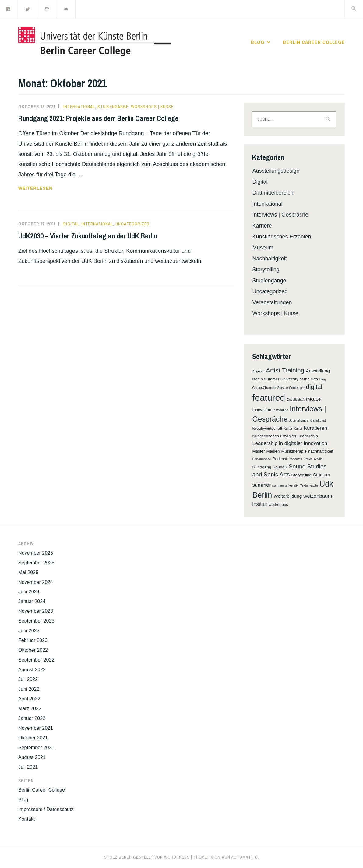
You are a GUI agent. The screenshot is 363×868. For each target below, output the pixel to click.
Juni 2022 (29, 689)
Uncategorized (132, 224)
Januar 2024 (32, 601)
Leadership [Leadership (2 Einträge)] (308, 436)
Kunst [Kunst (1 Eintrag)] (298, 429)
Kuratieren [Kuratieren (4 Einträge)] (315, 428)
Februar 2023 (33, 640)
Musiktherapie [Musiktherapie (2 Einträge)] (294, 451)
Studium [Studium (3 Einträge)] (322, 475)
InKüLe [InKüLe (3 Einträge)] (313, 399)
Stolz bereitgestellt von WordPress (147, 857)
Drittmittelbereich (273, 193)
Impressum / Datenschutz (46, 809)
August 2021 (32, 757)
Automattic (245, 857)
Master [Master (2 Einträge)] (258, 451)
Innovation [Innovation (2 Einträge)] (262, 410)
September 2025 (36, 563)
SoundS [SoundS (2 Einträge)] (280, 467)
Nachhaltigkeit (269, 259)
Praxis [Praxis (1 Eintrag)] (308, 459)
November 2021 (36, 728)
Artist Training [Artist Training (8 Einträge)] (285, 370)
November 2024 (36, 582)
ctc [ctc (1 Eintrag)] (302, 388)
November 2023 (36, 611)
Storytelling (266, 270)
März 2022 (30, 709)
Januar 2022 (32, 718)
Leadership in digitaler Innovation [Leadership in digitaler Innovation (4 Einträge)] (290, 443)
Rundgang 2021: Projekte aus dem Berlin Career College (98, 118)
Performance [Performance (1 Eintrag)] (261, 459)
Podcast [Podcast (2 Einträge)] (280, 459)
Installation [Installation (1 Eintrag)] (280, 410)
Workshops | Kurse (152, 107)
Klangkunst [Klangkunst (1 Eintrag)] (318, 420)
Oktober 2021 (33, 738)
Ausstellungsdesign (276, 171)
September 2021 (36, 748)
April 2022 (29, 699)
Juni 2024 (29, 592)
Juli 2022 (28, 679)
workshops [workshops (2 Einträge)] (278, 505)
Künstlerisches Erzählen (282, 237)
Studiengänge (113, 107)
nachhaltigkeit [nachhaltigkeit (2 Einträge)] (321, 451)
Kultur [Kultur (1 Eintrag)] (288, 429)
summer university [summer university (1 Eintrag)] (285, 485)
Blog (258, 42)
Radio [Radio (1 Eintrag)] (318, 459)
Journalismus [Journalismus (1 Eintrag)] (299, 420)
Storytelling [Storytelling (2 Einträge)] (301, 475)
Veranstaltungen (272, 302)
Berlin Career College (314, 42)
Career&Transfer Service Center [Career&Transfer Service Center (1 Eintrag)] (275, 388)
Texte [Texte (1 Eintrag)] (304, 485)
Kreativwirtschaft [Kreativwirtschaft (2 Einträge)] (267, 428)
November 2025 (36, 553)
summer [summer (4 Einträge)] (261, 485)
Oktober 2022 (33, 650)
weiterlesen (35, 188)
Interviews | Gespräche (280, 215)
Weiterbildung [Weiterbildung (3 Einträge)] (288, 496)
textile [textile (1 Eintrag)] (314, 485)
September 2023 (36, 621)
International (79, 107)
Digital (71, 224)
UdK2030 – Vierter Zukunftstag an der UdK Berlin (88, 236)
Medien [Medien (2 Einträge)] (273, 451)
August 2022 (32, 670)
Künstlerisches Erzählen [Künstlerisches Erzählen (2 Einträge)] (274, 436)
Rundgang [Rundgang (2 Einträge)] (262, 467)
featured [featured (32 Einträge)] (269, 398)
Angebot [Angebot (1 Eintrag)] (258, 371)
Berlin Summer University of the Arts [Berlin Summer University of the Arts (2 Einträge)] (285, 379)
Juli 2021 (28, 767)
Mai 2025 (28, 572)
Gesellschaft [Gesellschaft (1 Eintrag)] (296, 400)
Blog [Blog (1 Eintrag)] (323, 379)
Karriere (262, 226)
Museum (263, 248)
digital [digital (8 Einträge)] (314, 387)
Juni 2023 (29, 631)
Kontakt (26, 819)
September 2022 (36, 660)
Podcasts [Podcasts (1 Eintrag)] (295, 459)
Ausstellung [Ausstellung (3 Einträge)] (318, 371)
